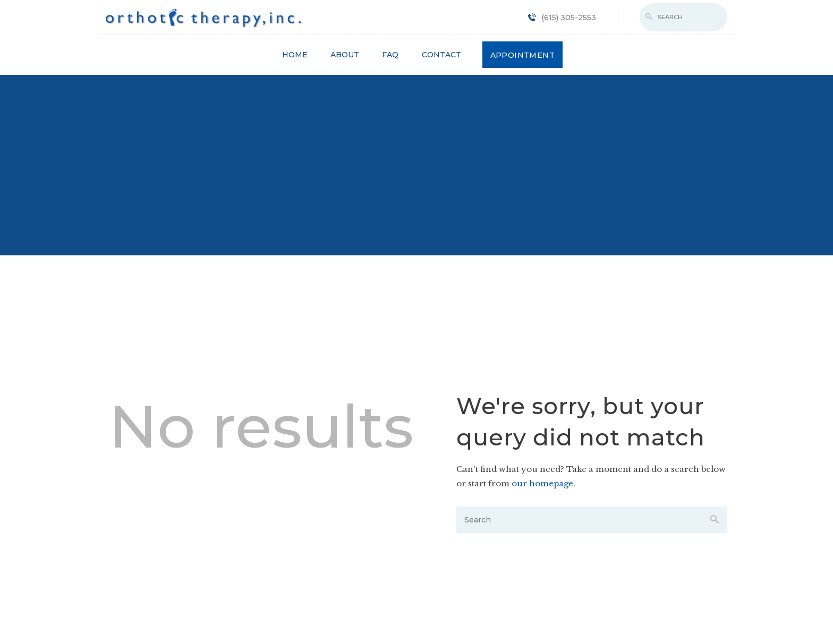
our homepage (542, 483)
